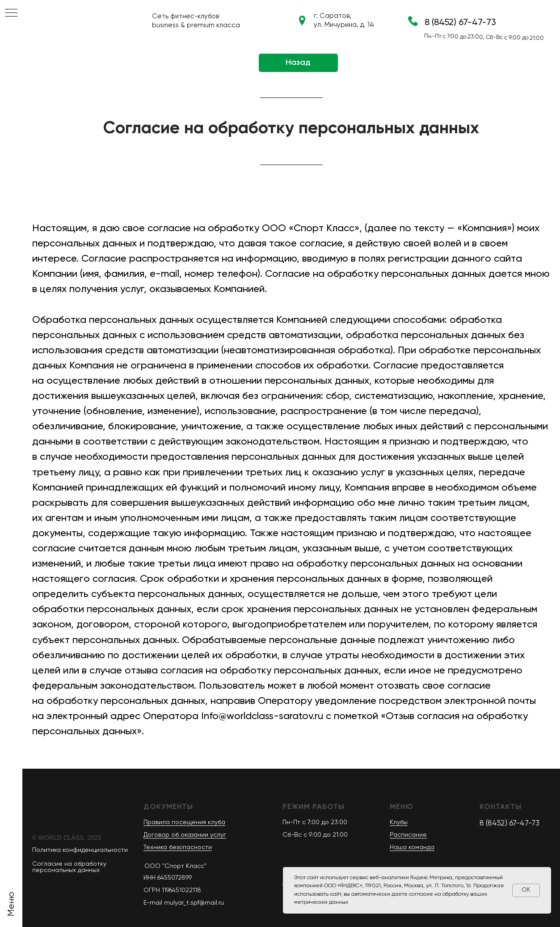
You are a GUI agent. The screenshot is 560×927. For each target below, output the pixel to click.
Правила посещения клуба (184, 822)
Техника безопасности (178, 847)
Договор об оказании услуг (185, 835)
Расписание (408, 835)
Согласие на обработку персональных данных (69, 867)
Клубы (399, 822)
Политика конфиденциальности (80, 850)
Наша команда (412, 847)
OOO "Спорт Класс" (175, 866)
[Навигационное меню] (11, 13)
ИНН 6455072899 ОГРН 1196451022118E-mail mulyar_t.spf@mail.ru (184, 890)
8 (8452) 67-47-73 (460, 23)
